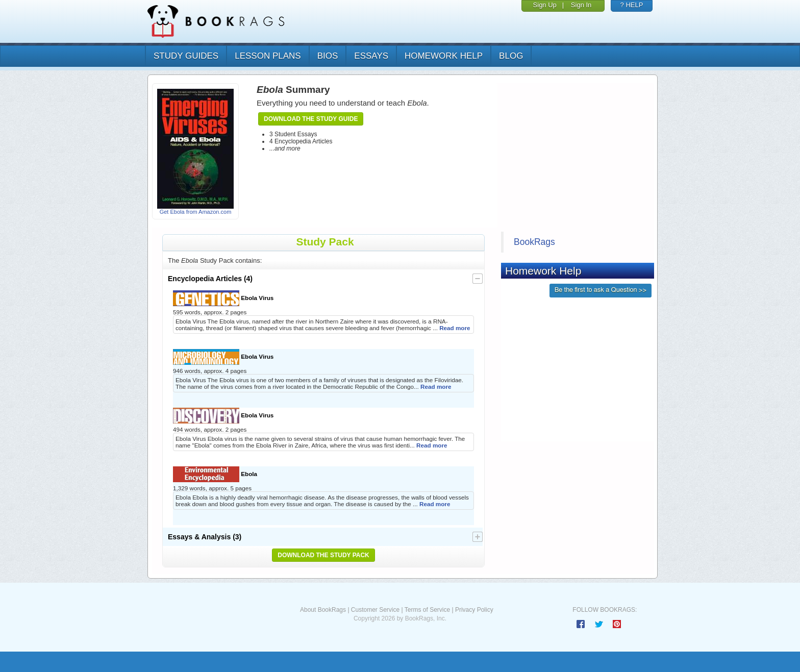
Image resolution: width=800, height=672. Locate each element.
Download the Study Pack (323, 555)
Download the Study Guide (311, 119)
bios (328, 56)
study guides (186, 56)
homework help (444, 56)
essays (371, 56)
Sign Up (545, 5)
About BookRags (323, 610)
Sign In (581, 5)
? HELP (632, 5)
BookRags (534, 242)
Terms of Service (427, 610)
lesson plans (268, 56)
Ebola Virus (223, 298)
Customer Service (375, 610)
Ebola (215, 474)
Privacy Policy (474, 610)
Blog (511, 56)
